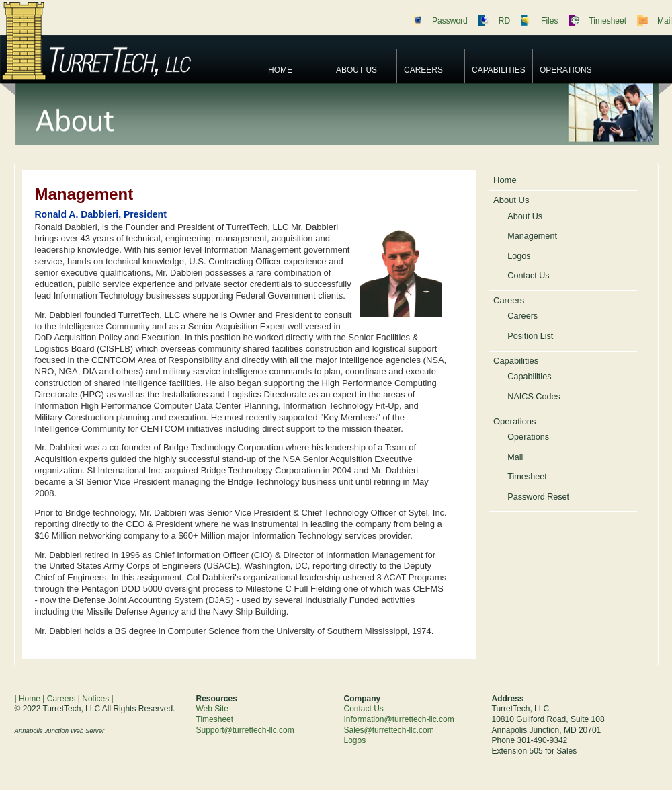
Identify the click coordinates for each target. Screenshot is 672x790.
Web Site (212, 709)
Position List (530, 336)
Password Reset (538, 497)
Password (450, 21)
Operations (566, 70)
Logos (519, 256)
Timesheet (607, 21)
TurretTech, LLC (128, 41)
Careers (423, 70)
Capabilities (499, 70)
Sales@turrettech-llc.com (389, 730)
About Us (356, 70)
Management (532, 236)
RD (504, 21)
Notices (95, 699)
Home (280, 70)
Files (549, 21)
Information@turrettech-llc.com (399, 719)
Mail (665, 21)
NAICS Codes (534, 397)
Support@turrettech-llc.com (245, 730)
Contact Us (528, 276)
